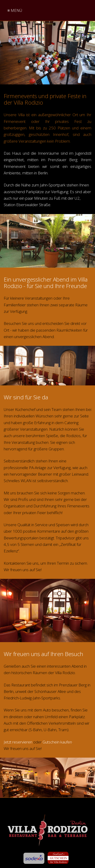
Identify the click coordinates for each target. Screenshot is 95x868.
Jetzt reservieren (18, 742)
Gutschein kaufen (57, 742)
